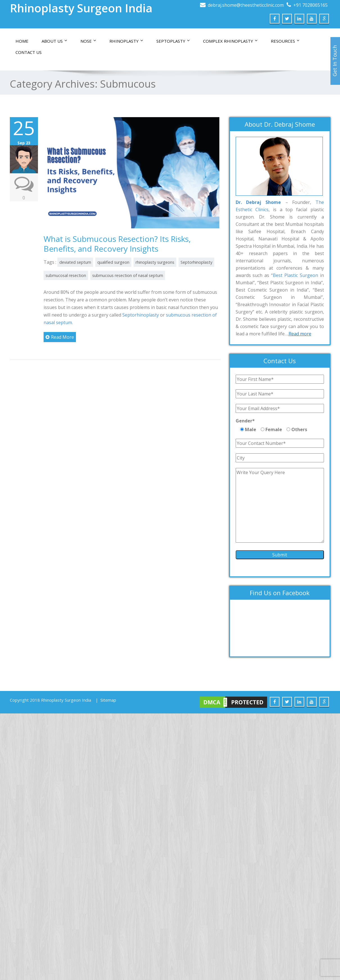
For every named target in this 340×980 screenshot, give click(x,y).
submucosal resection (66, 275)
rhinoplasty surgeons (155, 262)
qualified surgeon (113, 262)
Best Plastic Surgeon (295, 275)
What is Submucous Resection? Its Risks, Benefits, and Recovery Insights (117, 244)
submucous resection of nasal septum (128, 275)
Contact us (29, 52)
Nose (88, 41)
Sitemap (108, 700)
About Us (54, 41)
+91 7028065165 (310, 5)
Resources (285, 41)
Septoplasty (173, 41)
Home (22, 41)
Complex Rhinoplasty (230, 41)
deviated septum (75, 262)
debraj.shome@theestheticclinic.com (246, 5)
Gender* (245, 421)
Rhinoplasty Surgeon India (81, 8)
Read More (60, 337)
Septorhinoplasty (196, 262)
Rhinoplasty (126, 41)
